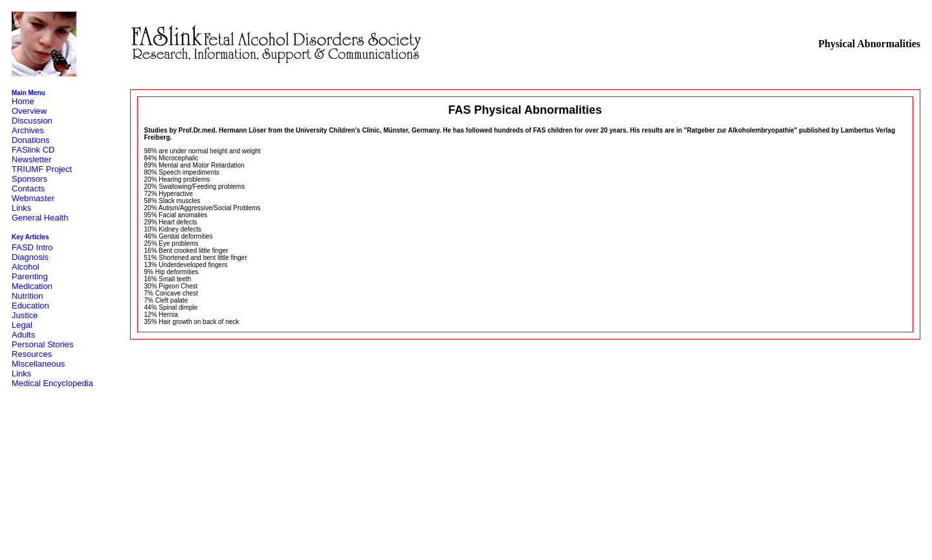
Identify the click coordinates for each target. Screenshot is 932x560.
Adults (23, 335)
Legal (22, 325)
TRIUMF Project (42, 169)
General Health (40, 218)
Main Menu (28, 93)
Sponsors (29, 179)
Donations (31, 140)
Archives (28, 130)
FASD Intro (32, 247)
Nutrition (27, 296)
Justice (25, 315)
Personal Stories (42, 344)
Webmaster (33, 198)
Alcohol (26, 267)
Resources (32, 354)
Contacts (28, 188)
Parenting (30, 276)
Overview (29, 111)
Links (21, 208)
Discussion (32, 121)
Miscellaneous (38, 364)
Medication (32, 286)
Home (23, 101)
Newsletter (31, 159)
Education (30, 306)
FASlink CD (33, 150)
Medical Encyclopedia (52, 383)
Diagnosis (30, 257)
